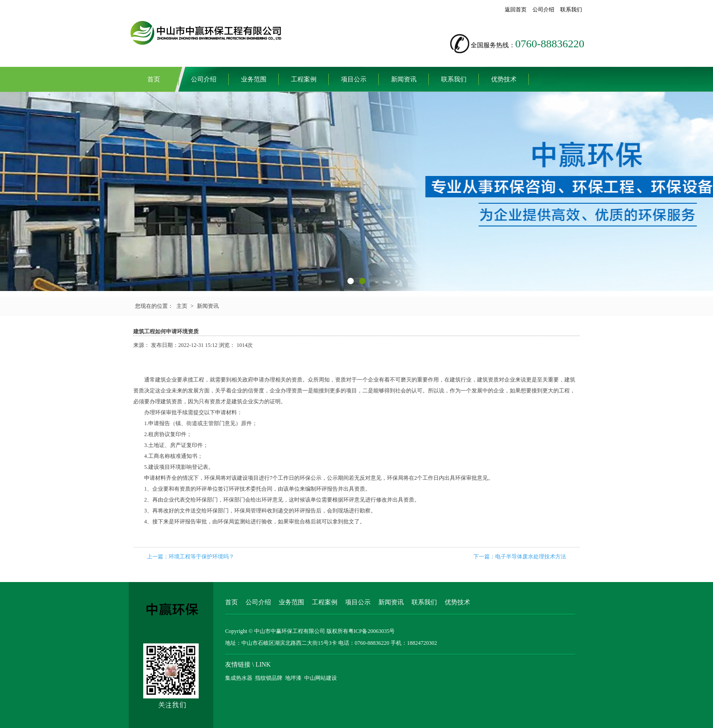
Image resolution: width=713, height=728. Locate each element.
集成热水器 (239, 678)
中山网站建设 (321, 678)
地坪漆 (293, 678)
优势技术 (504, 79)
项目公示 (354, 79)
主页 (182, 306)
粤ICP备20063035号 (372, 631)
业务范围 (254, 79)
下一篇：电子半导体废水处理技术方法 (520, 557)
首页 (154, 79)
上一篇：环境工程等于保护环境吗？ (191, 557)
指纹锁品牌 (269, 678)
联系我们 (571, 10)
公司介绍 (543, 10)
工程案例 (304, 79)
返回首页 (516, 10)
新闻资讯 (404, 79)
